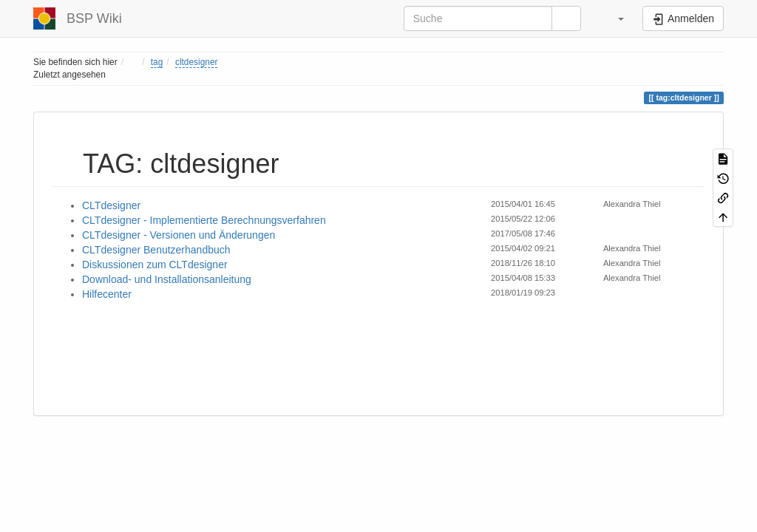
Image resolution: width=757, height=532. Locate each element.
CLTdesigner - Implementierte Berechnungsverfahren (204, 220)
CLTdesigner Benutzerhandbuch (156, 250)
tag (157, 62)
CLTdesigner (111, 205)
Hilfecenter (107, 294)
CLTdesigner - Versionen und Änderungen (179, 235)
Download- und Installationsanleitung (167, 279)
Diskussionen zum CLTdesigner (155, 265)
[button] (614, 18)
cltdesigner (197, 62)
